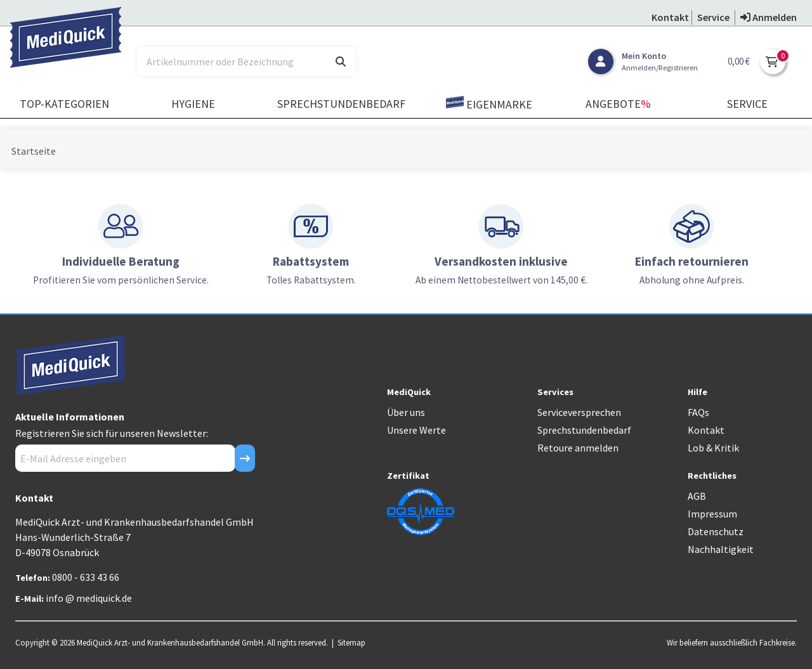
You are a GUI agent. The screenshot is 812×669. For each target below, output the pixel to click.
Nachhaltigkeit (721, 549)
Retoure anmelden (578, 448)
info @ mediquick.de (89, 598)
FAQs (698, 412)
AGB (697, 496)
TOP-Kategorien (64, 104)
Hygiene (193, 104)
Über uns (406, 412)
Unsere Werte (416, 430)
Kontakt (706, 430)
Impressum (712, 514)
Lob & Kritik (713, 448)
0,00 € (739, 61)
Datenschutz (716, 531)
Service (747, 104)
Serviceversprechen (579, 412)
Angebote (618, 104)
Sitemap (351, 642)
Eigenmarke (489, 104)
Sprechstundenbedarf (341, 104)
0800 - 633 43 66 (86, 577)
